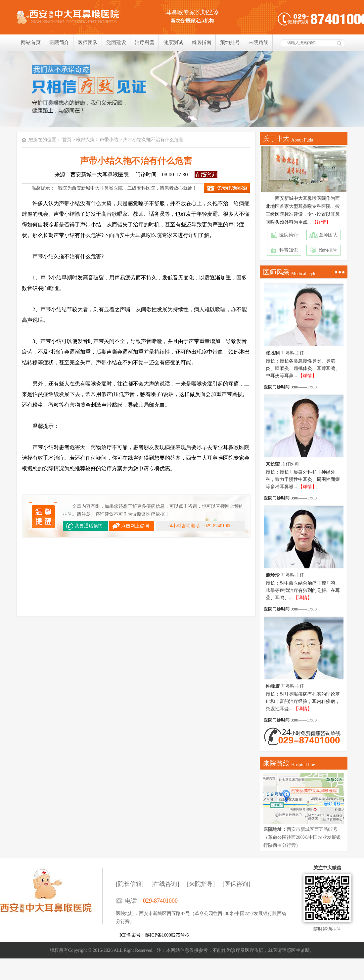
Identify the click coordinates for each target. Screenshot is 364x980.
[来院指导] (201, 884)
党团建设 (116, 42)
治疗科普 (145, 42)
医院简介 (59, 42)
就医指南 (202, 42)
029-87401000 (160, 901)
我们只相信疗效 (182, 89)
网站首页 (31, 42)
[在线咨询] (165, 884)
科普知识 (289, 250)
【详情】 (321, 222)
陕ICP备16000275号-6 (167, 935)
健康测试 (173, 42)
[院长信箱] (130, 884)
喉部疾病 (85, 140)
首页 (67, 140)
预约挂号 (230, 42)
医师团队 (88, 42)
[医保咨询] (237, 884)
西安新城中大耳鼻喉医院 (51, 896)
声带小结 (109, 140)
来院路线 (258, 42)
